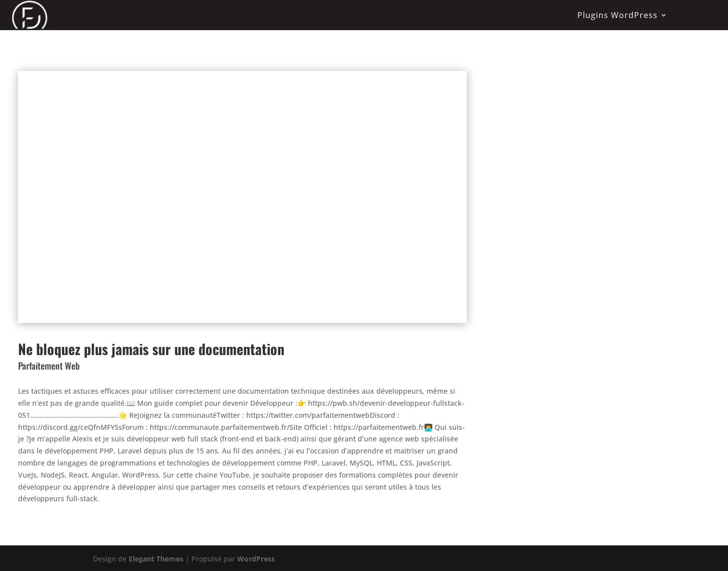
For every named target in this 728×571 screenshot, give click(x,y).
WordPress (256, 559)
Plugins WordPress (617, 15)
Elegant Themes (156, 559)
